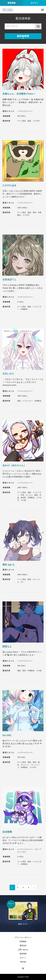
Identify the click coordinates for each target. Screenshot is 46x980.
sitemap (23, 962)
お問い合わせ (23, 950)
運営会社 (23, 945)
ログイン (34, 3)
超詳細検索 (23, 36)
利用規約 (23, 941)
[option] (23, 914)
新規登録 (12, 3)
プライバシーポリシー (23, 937)
